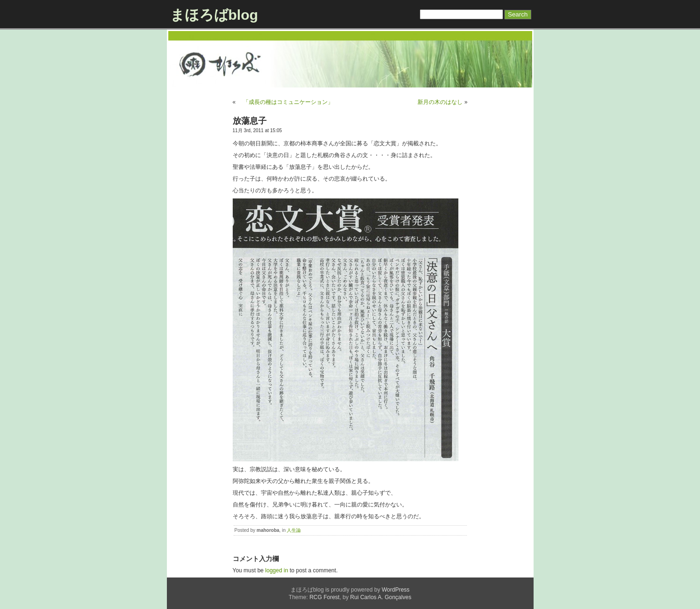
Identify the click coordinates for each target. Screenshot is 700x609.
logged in (277, 570)
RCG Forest (324, 597)
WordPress (396, 590)
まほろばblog (214, 15)
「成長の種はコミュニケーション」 (285, 102)
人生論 (294, 530)
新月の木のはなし (440, 102)
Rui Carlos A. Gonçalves (381, 597)
